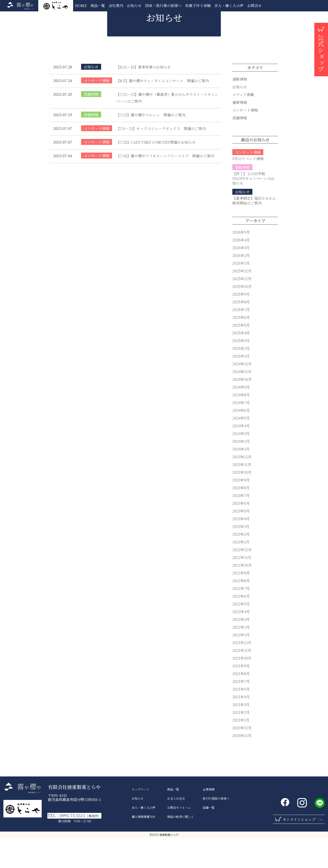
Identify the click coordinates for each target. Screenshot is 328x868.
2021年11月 (242, 680)
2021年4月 (241, 727)
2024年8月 (241, 425)
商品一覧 (98, 6)
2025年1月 (241, 386)
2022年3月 (241, 649)
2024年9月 (241, 417)
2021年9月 (241, 696)
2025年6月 (241, 347)
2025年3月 (241, 371)
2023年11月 (242, 495)
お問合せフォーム (179, 838)
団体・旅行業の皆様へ (163, 6)
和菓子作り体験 (198, 6)
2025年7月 (241, 340)
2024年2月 (241, 471)
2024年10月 (242, 409)
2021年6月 (241, 719)
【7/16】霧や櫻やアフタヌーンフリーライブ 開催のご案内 (165, 186)
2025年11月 (242, 309)
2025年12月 (242, 301)
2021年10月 (242, 688)
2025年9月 (241, 324)
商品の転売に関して (181, 847)
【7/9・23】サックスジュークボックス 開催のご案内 (161, 159)
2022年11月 (242, 588)
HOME (81, 6)
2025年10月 (242, 316)
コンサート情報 (97, 111)
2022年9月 (241, 603)
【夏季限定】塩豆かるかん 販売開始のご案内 (256, 231)
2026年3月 (241, 278)
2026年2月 (241, 285)
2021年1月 (241, 750)
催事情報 (240, 132)
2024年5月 (241, 448)
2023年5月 (241, 541)
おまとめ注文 (176, 829)
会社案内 (116, 6)
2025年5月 (241, 355)
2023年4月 (241, 549)
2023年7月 (241, 526)
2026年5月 (241, 262)
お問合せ (254, 6)
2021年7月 (241, 711)
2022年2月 (241, 657)
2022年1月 (241, 665)
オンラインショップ (299, 849)
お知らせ (134, 6)
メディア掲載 (243, 125)
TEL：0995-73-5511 (74, 846)
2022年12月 (242, 580)
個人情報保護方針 (143, 847)
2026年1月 (241, 293)
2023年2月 (241, 564)
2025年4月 (241, 363)
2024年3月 (241, 464)
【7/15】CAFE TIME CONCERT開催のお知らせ (156, 172)
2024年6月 (241, 440)
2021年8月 (241, 704)
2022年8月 (241, 611)
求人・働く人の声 (229, 6)
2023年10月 (242, 502)
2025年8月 (241, 332)
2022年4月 (241, 642)
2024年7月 (241, 433)
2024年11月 (242, 402)
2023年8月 (241, 518)
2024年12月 (242, 394)
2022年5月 (241, 634)
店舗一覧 (209, 838)
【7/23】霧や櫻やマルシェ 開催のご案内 (151, 145)
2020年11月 (242, 766)
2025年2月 (241, 378)
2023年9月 (241, 510)
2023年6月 (241, 533)
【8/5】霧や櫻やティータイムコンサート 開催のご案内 (163, 111)
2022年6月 (241, 626)
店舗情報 (91, 124)
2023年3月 (241, 557)
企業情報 (209, 819)
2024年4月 (241, 456)
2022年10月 (242, 595)
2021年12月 (242, 673)
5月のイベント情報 (248, 189)
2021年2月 (241, 742)
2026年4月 (241, 270)
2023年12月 (242, 487)
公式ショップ (321, 53)
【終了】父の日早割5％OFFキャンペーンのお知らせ (253, 209)
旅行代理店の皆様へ (216, 829)
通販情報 (240, 109)
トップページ (140, 819)
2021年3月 (241, 735)
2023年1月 (241, 572)
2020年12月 (242, 758)
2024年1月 (241, 479)
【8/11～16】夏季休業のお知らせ (143, 97)
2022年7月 (241, 618)
